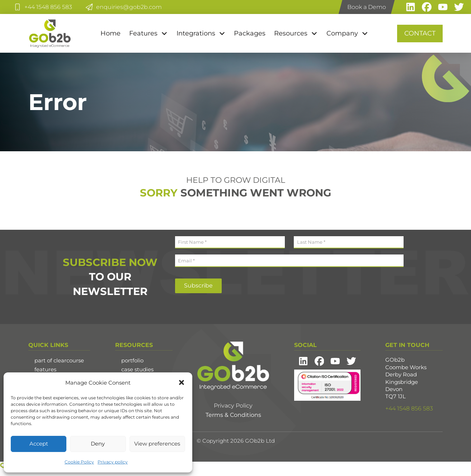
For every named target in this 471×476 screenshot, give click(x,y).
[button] (182, 382)
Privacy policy (113, 462)
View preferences (157, 444)
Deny (98, 444)
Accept (39, 444)
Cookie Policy (79, 462)
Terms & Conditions (233, 415)
